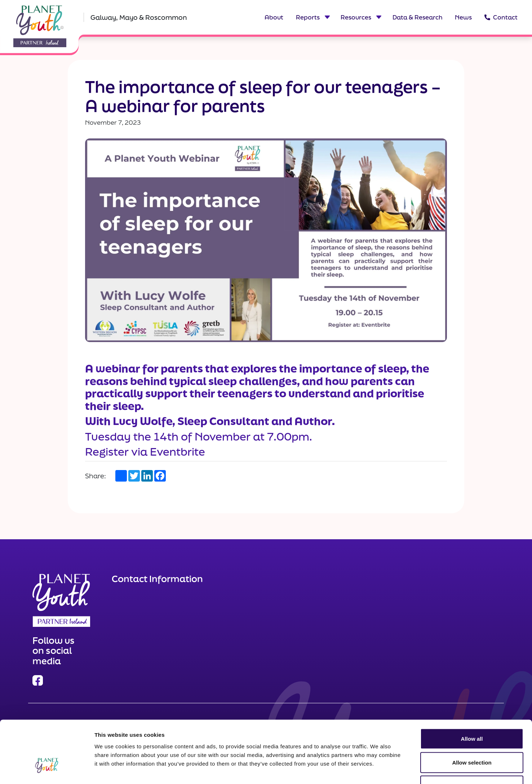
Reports (308, 17)
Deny (472, 737)
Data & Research (418, 17)
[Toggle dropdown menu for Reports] (327, 17)
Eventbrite (178, 451)
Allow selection (472, 713)
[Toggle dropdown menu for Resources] (378, 17)
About (274, 17)
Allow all (472, 689)
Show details (378, 770)
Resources (356, 17)
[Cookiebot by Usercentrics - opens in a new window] (47, 770)
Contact (501, 17)
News (463, 17)
